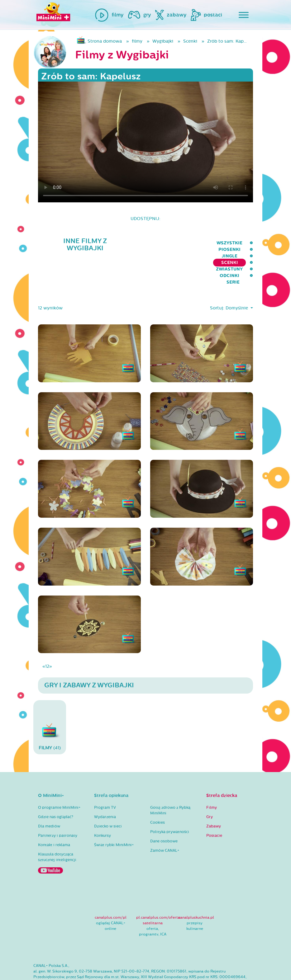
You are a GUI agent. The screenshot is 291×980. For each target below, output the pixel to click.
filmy (137, 41)
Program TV (105, 782)
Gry (210, 791)
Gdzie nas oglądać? (56, 791)
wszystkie (46, 243)
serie (246, 243)
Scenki (190, 41)
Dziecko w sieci (108, 800)
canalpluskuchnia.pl (196, 892)
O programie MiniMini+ (59, 782)
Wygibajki (163, 41)
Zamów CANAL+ (165, 825)
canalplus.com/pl (111, 892)
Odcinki (219, 243)
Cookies (157, 797)
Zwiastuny (186, 243)
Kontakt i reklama (54, 819)
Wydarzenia (105, 791)
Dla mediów (49, 800)
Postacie (214, 810)
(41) (50, 701)
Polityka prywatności (170, 806)
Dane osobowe (164, 815)
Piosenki (81, 243)
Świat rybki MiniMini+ (114, 819)
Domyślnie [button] (237, 283)
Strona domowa (105, 41)
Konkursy (103, 810)
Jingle (110, 243)
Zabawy (214, 800)
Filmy (212, 782)
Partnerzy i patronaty (58, 810)
